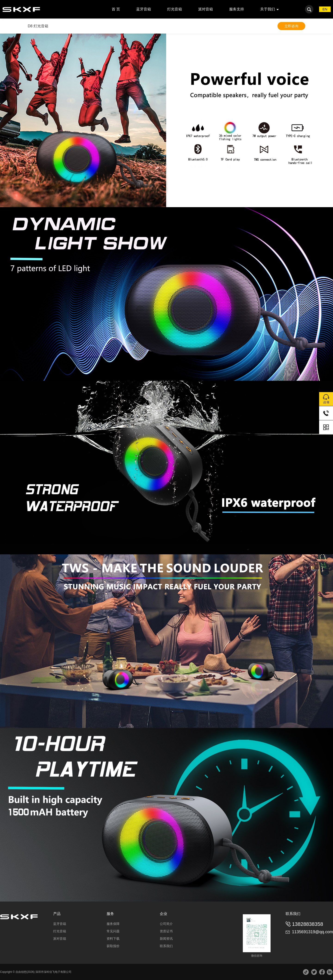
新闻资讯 (166, 939)
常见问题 (113, 931)
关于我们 (268, 9)
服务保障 (113, 924)
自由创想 (21, 972)
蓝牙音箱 (144, 9)
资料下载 (113, 939)
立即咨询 (291, 26)
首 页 (116, 9)
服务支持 (237, 9)
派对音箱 (206, 9)
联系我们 (166, 946)
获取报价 (113, 946)
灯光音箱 (175, 9)
